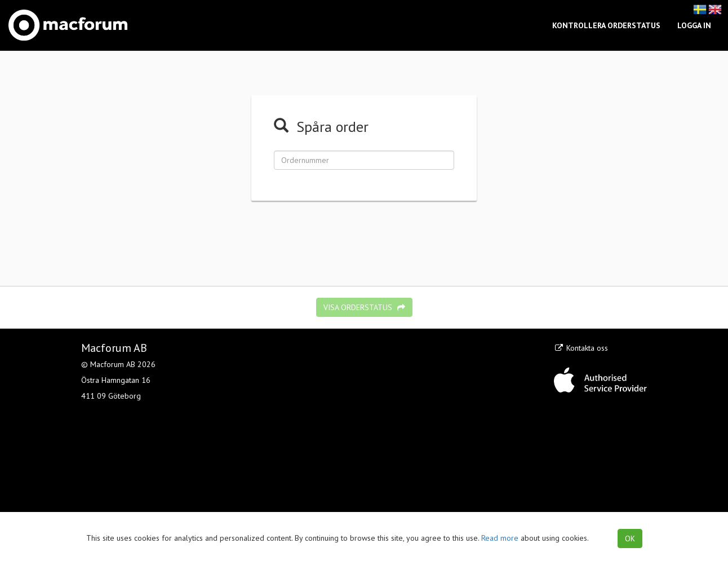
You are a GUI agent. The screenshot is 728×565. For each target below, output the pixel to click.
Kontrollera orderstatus (606, 25)
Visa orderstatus (364, 307)
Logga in (694, 25)
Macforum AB (114, 348)
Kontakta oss (581, 348)
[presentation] (364, 237)
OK (630, 538)
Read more (500, 538)
